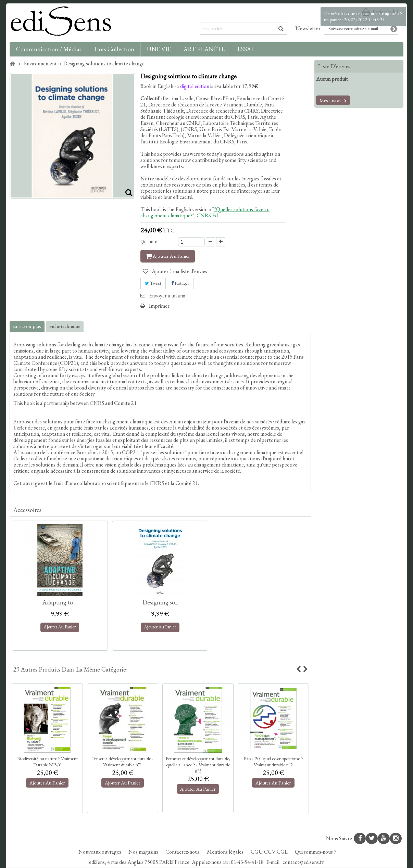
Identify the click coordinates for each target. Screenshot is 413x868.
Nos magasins (144, 852)
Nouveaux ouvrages (100, 852)
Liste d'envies (334, 66)
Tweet (153, 284)
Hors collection (114, 49)
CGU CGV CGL (270, 852)
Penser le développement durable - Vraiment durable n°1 (123, 762)
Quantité (149, 241)
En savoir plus (27, 326)
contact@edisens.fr (303, 862)
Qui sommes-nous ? (315, 852)
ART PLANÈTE (204, 49)
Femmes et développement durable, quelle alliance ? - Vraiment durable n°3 (198, 765)
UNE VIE (159, 49)
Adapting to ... (60, 602)
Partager (180, 284)
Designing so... (160, 602)
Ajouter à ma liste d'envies (179, 272)
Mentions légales (226, 852)
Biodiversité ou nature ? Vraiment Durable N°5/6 (47, 762)
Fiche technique (65, 326)
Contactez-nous (183, 852)
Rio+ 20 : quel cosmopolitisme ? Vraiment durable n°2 (273, 762)
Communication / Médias (49, 49)
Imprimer (159, 306)
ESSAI (245, 49)
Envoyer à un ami (167, 296)
